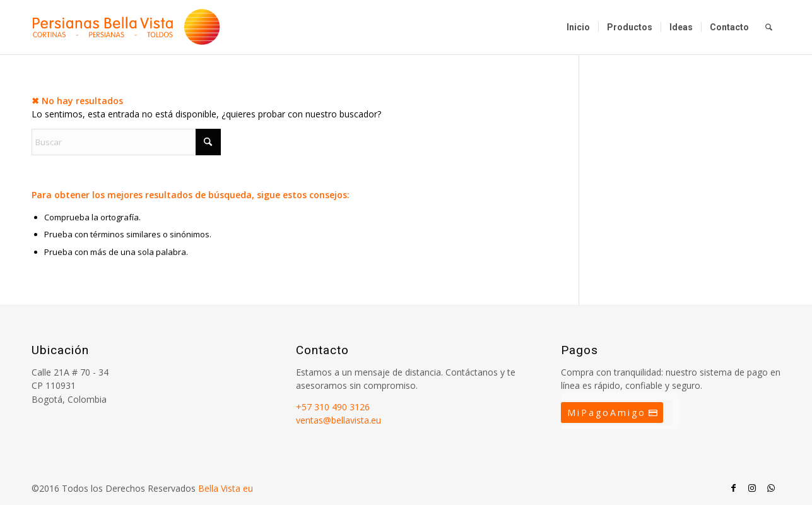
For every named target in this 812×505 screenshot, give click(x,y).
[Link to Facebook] (733, 488)
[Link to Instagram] (752, 488)
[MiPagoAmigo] (612, 413)
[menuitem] (578, 27)
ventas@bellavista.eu (338, 420)
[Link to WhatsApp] (771, 488)
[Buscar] (769, 27)
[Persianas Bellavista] (126, 27)
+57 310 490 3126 (333, 407)
